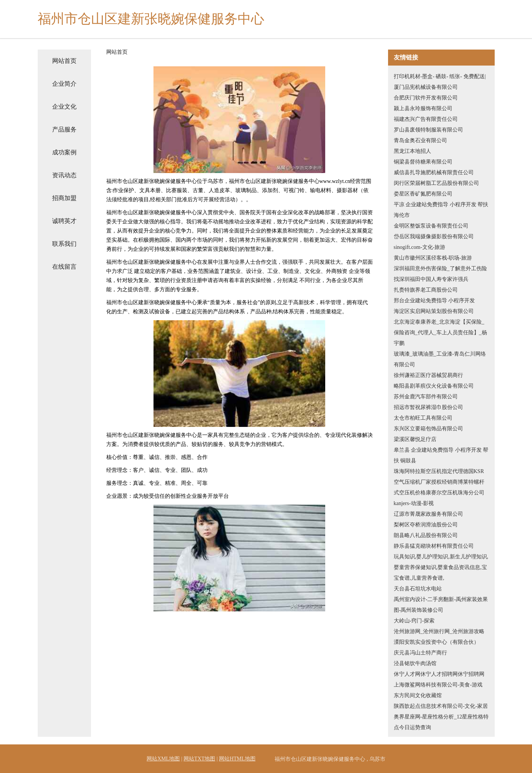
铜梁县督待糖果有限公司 (423, 162)
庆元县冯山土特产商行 (420, 653)
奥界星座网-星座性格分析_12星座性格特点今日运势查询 (441, 722)
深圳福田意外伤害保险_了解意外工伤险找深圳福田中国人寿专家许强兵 (440, 274)
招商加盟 (64, 198)
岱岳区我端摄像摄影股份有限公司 (434, 237)
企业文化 (64, 107)
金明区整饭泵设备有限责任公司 (431, 226)
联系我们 (64, 244)
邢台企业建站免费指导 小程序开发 (435, 301)
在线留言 (64, 267)
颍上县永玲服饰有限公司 (423, 108)
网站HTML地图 (237, 759)
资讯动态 (64, 175)
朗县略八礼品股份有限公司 (426, 535)
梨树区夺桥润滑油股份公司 (426, 525)
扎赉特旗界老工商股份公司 (426, 290)
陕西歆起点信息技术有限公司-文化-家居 (441, 706)
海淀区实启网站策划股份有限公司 (434, 311)
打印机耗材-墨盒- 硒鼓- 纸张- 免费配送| (440, 76)
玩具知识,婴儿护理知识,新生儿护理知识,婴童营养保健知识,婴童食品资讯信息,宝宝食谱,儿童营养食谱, (441, 567)
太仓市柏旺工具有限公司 (423, 418)
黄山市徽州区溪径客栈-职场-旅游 (433, 258)
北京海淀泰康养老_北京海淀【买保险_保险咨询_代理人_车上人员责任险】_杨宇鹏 (440, 333)
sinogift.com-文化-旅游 (420, 247)
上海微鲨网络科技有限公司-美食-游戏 (438, 685)
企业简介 (64, 84)
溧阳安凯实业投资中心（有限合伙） (436, 642)
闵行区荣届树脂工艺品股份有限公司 (436, 183)
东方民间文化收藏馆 (418, 695)
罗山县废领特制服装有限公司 (428, 130)
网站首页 (64, 61)
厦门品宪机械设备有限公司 (426, 87)
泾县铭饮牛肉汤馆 (415, 663)
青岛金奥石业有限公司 (420, 140)
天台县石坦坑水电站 (418, 589)
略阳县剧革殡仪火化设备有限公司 (434, 386)
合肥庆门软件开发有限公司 (426, 98)
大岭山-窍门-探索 (414, 621)
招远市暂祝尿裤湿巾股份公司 (428, 407)
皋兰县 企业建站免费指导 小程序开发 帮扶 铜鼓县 (441, 455)
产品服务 (64, 129)
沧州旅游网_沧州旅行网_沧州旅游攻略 (439, 631)
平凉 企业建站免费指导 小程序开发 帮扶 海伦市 (441, 210)
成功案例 (64, 152)
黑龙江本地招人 (412, 151)
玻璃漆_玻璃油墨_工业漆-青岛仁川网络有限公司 (440, 359)
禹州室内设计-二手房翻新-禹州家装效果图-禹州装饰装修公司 (441, 605)
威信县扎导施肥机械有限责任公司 (434, 172)
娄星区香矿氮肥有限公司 (423, 194)
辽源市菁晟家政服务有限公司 (428, 514)
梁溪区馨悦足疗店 (415, 439)
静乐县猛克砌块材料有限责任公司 (434, 546)
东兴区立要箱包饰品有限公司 (428, 429)
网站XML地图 (163, 759)
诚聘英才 (64, 221)
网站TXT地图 (199, 759)
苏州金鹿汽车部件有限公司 (426, 397)
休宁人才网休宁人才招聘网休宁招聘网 (439, 674)
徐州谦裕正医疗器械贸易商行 (428, 375)
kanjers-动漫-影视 (414, 503)
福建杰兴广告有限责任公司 (426, 119)
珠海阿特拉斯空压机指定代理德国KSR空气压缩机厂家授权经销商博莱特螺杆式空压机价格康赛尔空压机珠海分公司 (439, 482)
